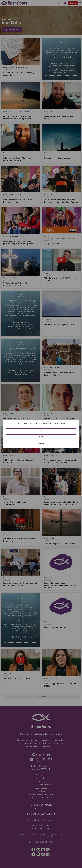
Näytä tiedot (41, 443)
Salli (41, 431)
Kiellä (41, 437)
